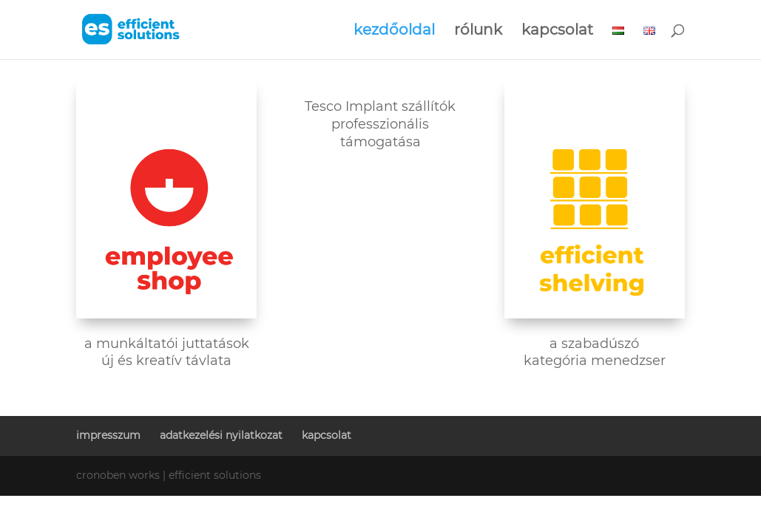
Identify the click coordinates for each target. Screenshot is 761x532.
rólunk (478, 31)
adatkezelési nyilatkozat (221, 435)
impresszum (108, 435)
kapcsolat (557, 31)
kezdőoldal (394, 31)
